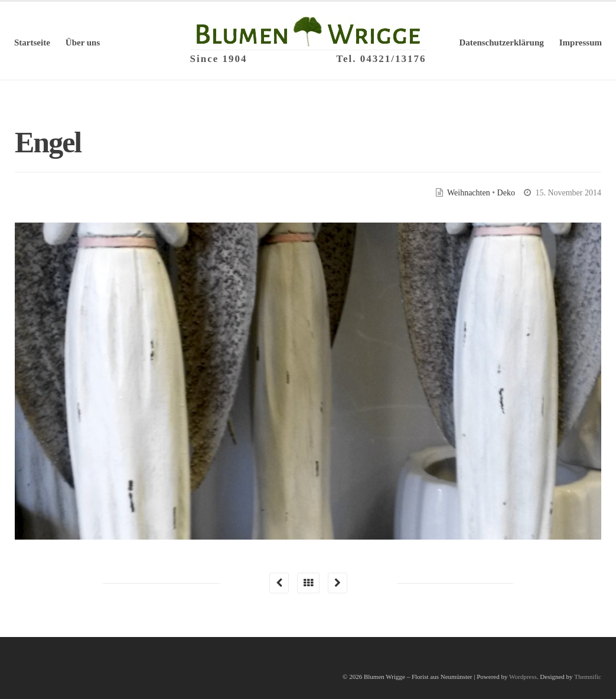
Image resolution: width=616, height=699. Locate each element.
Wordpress (523, 677)
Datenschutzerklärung (501, 43)
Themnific (588, 677)
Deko (506, 193)
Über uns (83, 43)
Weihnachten (469, 193)
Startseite (32, 43)
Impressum (581, 43)
